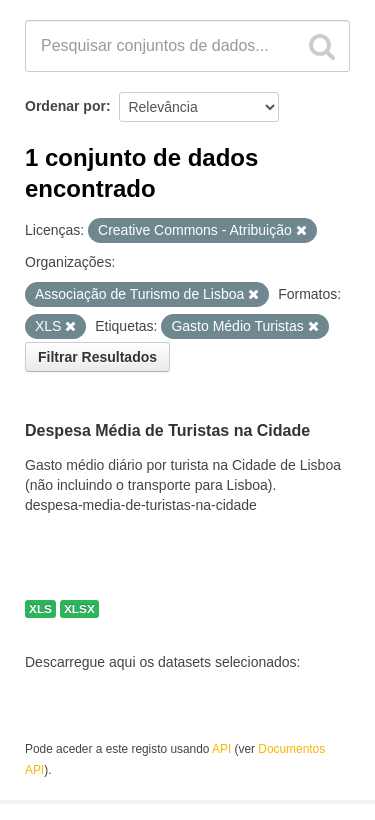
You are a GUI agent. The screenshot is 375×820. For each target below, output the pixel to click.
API (221, 749)
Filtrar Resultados (97, 357)
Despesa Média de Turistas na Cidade (167, 431)
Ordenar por (65, 106)
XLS (40, 609)
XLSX (79, 609)
